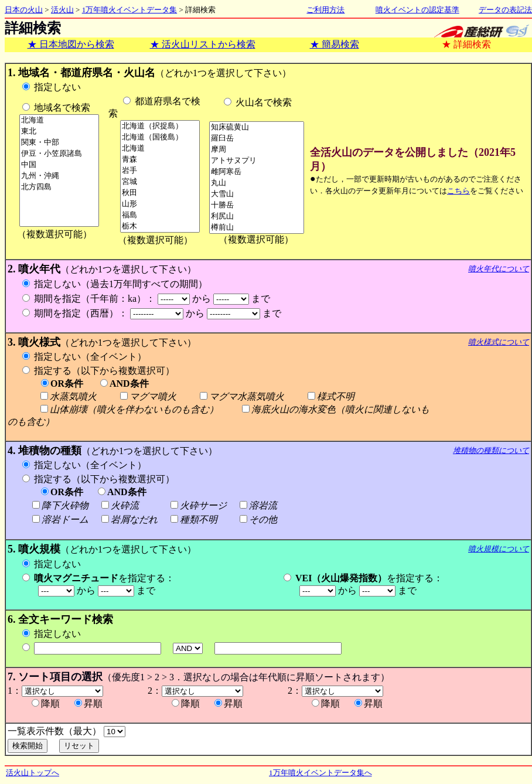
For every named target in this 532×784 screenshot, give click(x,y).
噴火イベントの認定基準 (417, 10)
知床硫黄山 (257, 127)
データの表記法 (505, 10)
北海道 (59, 120)
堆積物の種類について (491, 450)
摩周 (257, 150)
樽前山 (257, 228)
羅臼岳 (257, 139)
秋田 (160, 193)
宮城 (160, 182)
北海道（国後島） (160, 137)
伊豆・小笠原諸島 (59, 154)
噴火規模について (499, 549)
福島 (160, 215)
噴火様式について (499, 342)
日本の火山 (24, 10)
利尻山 (257, 217)
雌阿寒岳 (257, 172)
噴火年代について (499, 269)
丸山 (257, 183)
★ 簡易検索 (335, 44)
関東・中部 (59, 143)
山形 (160, 204)
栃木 (160, 226)
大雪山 (257, 194)
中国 (59, 165)
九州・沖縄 (59, 176)
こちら (458, 191)
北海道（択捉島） (160, 126)
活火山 (62, 10)
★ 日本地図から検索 (71, 44)
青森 (160, 160)
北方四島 (59, 187)
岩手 (160, 171)
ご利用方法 (325, 10)
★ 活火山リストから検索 (203, 44)
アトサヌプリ (257, 161)
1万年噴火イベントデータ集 (130, 10)
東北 (59, 132)
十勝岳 (257, 205)
